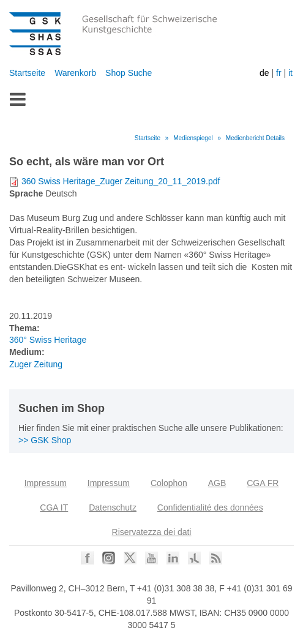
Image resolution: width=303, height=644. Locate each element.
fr (279, 73)
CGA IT (54, 507)
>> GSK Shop (45, 440)
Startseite (27, 73)
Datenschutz (113, 507)
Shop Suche (129, 73)
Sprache (26, 193)
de (264, 73)
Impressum (46, 483)
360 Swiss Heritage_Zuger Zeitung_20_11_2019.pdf (121, 181)
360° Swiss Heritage (48, 340)
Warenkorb (75, 73)
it (290, 73)
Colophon (169, 483)
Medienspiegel (193, 138)
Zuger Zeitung (36, 364)
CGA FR (263, 483)
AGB (217, 483)
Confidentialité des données (210, 507)
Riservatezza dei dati (152, 532)
